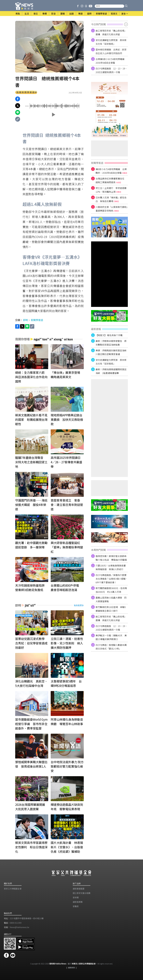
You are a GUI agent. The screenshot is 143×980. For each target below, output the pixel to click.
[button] (126, 6)
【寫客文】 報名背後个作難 (109, 335)
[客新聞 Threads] (86, 6)
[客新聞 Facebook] (78, 6)
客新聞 (76, 897)
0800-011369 (16, 923)
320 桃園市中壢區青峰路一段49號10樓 (27, 918)
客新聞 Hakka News (58, 964)
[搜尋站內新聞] (109, 6)
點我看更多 (79, 605)
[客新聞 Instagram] (82, 6)
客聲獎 (76, 906)
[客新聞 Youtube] (91, 6)
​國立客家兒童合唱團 (82, 893)
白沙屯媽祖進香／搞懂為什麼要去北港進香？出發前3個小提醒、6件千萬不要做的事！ (112, 579)
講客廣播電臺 (79, 889)
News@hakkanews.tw (19, 927)
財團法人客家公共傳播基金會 (84, 964)
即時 (25, 320)
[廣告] (109, 110)
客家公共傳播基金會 (13, 889)
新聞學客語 (37, 320)
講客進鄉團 (78, 902)
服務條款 (71, 968)
